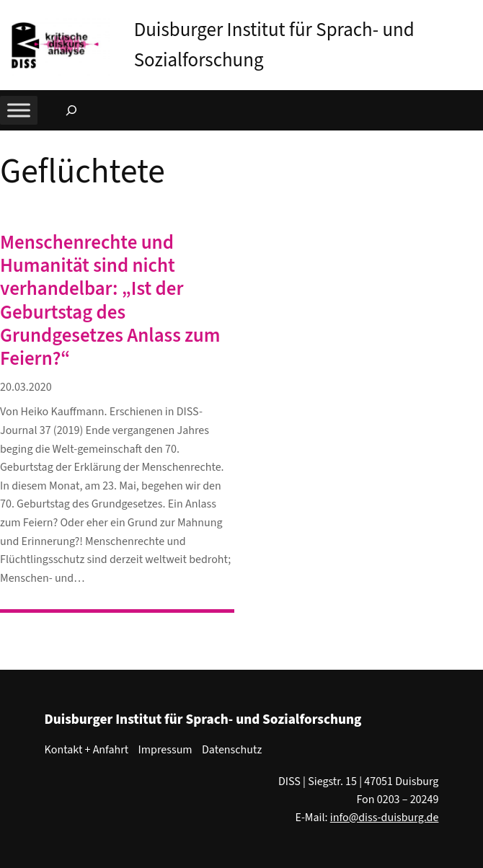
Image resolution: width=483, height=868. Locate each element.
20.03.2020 (26, 387)
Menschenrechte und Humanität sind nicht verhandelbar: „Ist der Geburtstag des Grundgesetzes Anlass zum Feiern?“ (110, 301)
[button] (472, 14)
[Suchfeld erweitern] (71, 110)
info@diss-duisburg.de (385, 818)
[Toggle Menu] (19, 111)
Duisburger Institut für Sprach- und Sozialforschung (203, 719)
